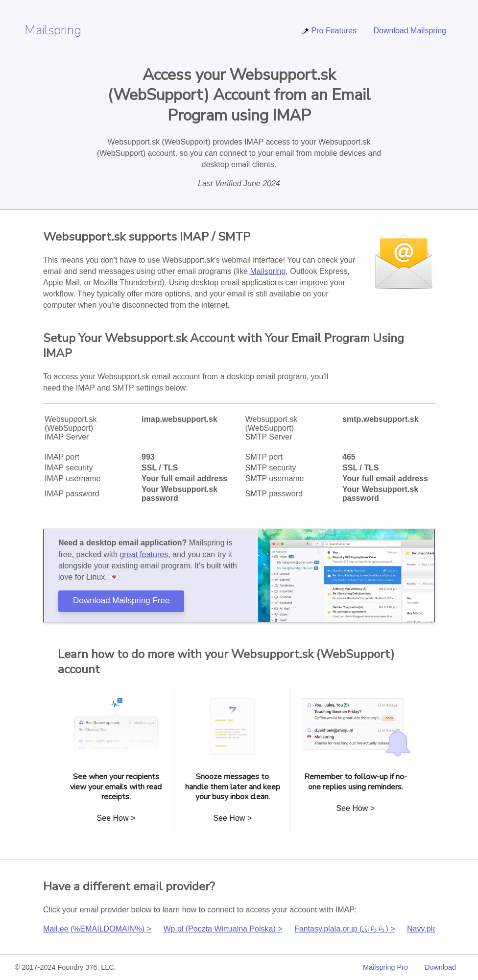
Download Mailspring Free (121, 600)
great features (144, 554)
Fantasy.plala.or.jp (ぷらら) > (345, 929)
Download (440, 967)
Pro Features (329, 31)
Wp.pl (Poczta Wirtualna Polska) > (223, 929)
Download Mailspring (410, 31)
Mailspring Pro (385, 967)
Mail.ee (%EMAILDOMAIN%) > (97, 929)
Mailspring (53, 30)
